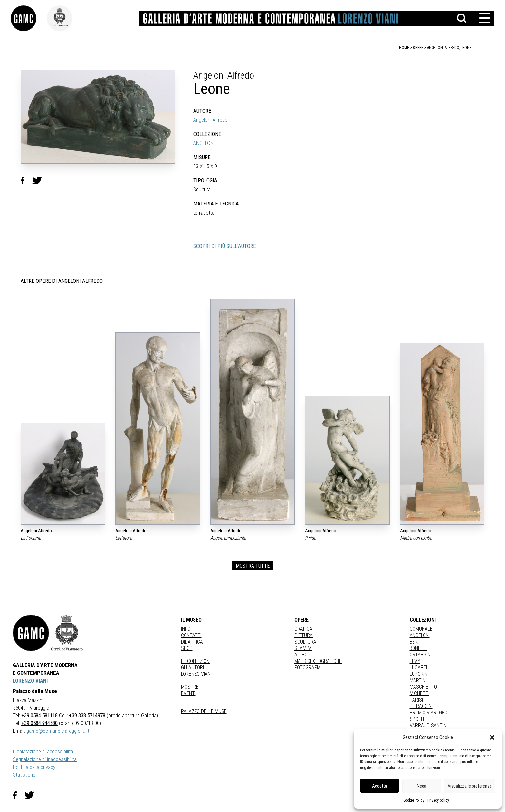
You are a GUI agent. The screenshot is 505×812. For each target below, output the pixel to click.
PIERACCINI (421, 706)
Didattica (192, 642)
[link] (31, 18)
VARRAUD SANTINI (429, 726)
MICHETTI (419, 693)
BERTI (415, 642)
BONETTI (419, 648)
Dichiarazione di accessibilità (43, 751)
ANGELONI (204, 143)
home (404, 48)
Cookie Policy (414, 800)
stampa (303, 648)
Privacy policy (438, 800)
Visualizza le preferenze (470, 786)
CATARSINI (420, 655)
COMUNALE (421, 629)
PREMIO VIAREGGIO (429, 713)
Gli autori (192, 668)
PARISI (416, 700)
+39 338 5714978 (87, 715)
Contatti (191, 635)
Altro (301, 655)
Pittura (304, 635)
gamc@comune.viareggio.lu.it (58, 731)
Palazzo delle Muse (204, 711)
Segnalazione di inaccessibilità (45, 759)
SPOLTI (417, 719)
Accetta (380, 786)
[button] (492, 737)
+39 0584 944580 (39, 723)
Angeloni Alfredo (210, 120)
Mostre (190, 687)
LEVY (415, 661)
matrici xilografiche (318, 661)
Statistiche (24, 775)
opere (418, 48)
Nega (422, 786)
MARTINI (418, 680)
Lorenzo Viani (196, 674)
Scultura (305, 642)
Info (186, 629)
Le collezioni (196, 661)
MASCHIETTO (423, 687)
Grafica (303, 629)
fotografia (308, 668)
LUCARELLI (421, 668)
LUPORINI (419, 674)
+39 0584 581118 (39, 715)
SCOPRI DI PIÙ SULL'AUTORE (225, 246)
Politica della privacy (34, 767)
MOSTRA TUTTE (253, 566)
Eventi (188, 693)
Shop (187, 648)
